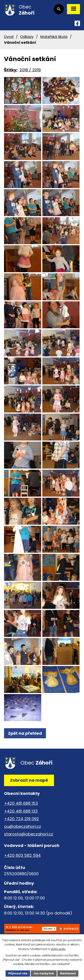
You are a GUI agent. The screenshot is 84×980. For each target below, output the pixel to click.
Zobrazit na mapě (29, 780)
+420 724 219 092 (22, 819)
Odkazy (27, 37)
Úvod (9, 37)
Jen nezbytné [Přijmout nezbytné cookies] (44, 973)
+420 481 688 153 (21, 803)
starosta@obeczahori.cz (29, 834)
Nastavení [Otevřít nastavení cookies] (68, 973)
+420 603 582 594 (22, 855)
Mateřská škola (54, 37)
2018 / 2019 (30, 70)
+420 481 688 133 (21, 811)
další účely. (58, 949)
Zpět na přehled (25, 733)
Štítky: (11, 70)
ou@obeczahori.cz (23, 826)
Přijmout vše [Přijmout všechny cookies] (18, 973)
